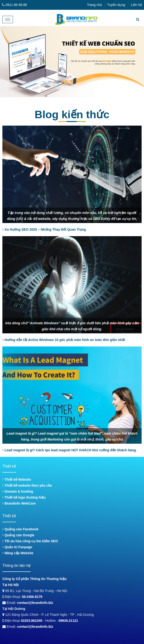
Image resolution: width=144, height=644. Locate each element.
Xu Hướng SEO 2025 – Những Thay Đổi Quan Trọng (44, 229)
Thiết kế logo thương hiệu (24, 497)
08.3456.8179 (32, 597)
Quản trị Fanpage (17, 547)
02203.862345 (32, 621)
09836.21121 (68, 621)
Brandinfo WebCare (19, 503)
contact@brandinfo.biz (35, 603)
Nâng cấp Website (18, 553)
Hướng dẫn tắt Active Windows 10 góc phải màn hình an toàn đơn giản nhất (64, 340)
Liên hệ (137, 5)
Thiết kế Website (17, 479)
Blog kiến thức (72, 114)
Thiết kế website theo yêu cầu (27, 485)
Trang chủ (94, 5)
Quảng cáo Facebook (20, 529)
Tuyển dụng (116, 5)
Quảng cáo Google (18, 535)
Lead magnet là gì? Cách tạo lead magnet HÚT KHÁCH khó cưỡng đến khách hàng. (70, 450)
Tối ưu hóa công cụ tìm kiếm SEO (30, 541)
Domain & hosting (18, 491)
